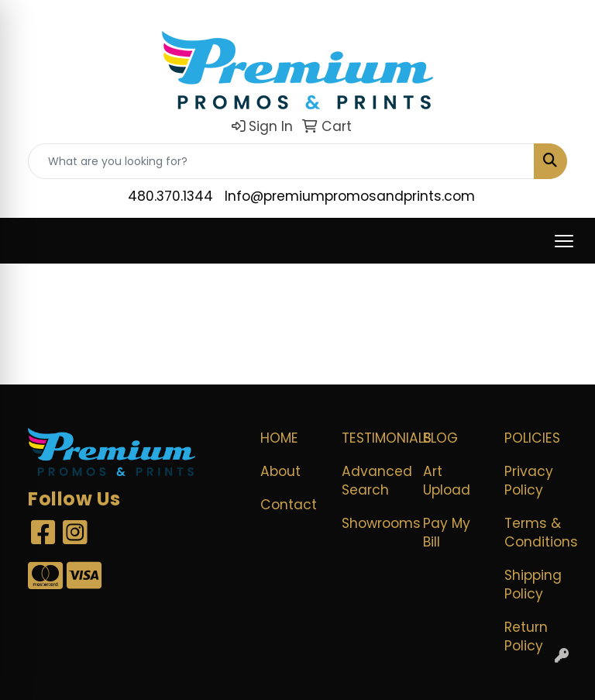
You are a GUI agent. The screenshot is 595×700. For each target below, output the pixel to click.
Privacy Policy (529, 481)
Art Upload (447, 481)
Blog (440, 438)
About (280, 471)
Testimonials (373, 438)
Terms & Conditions (536, 533)
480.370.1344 (170, 196)
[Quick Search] (281, 161)
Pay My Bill (447, 533)
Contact (289, 505)
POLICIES (532, 438)
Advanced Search (373, 481)
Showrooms (373, 523)
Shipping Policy (533, 584)
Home (279, 438)
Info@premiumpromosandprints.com (350, 196)
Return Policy (526, 636)
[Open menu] (564, 241)
